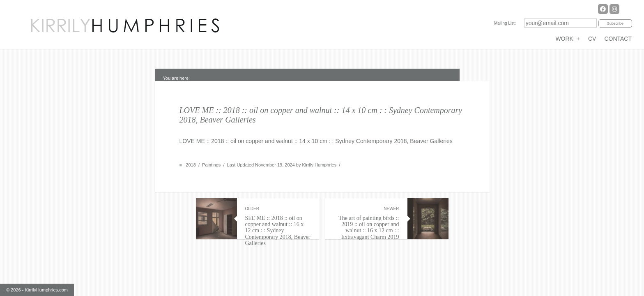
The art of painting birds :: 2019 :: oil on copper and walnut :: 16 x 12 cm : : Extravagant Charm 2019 (366, 223)
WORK (568, 39)
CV (592, 39)
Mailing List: (505, 23)
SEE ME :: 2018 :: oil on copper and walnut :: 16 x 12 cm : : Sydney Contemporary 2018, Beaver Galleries (278, 227)
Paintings (211, 165)
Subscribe (615, 23)
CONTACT (618, 39)
